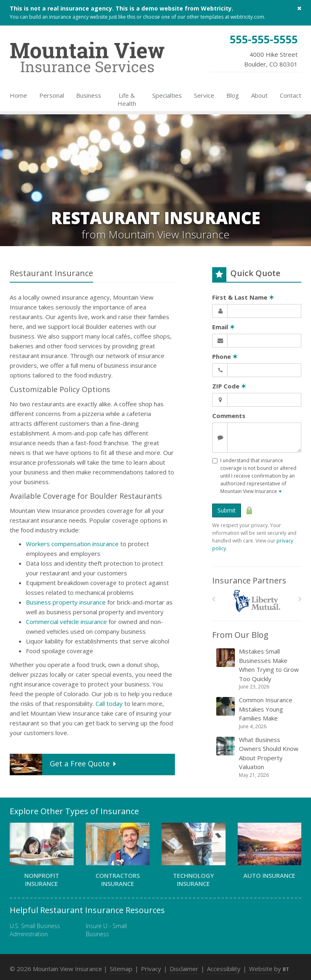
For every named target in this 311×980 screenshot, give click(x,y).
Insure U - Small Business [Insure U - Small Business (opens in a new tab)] (106, 930)
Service (204, 95)
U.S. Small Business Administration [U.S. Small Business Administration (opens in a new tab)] (35, 930)
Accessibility (224, 969)
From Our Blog (240, 635)
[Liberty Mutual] (257, 601)
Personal (52, 95)
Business (89, 95)
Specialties (167, 95)
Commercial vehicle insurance (66, 622)
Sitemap (121, 969)
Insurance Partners (249, 580)
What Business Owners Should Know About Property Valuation (257, 757)
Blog (233, 95)
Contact (291, 95)
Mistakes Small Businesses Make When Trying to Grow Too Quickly (257, 669)
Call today (109, 703)
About (259, 95)
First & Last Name (243, 297)
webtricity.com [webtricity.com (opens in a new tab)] (247, 17)
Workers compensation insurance (72, 544)
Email (224, 327)
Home (18, 95)
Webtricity (216, 8)
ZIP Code (229, 386)
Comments (229, 416)
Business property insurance (66, 602)
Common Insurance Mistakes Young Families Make (257, 713)
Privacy (151, 969)
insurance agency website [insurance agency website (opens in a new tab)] (78, 17)
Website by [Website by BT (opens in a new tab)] (269, 969)
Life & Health (127, 99)
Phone (225, 356)
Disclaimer (184, 969)
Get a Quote (64, 764)
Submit (227, 510)
